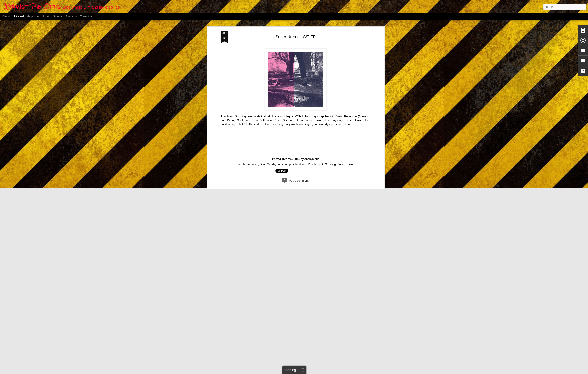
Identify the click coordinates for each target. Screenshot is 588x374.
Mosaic (46, 16)
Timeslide (86, 16)
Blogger (314, 372)
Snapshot (71, 16)
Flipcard (19, 16)
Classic (6, 16)
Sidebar (58, 16)
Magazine (33, 16)
